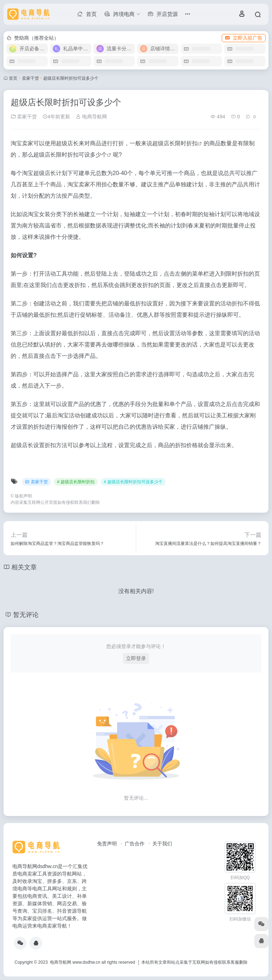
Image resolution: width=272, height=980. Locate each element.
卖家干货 (30, 78)
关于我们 (162, 844)
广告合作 (135, 844)
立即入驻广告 (244, 38)
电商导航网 (91, 117)
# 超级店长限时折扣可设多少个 (133, 482)
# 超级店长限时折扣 (76, 482)
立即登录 (136, 658)
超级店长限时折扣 (175, 143)
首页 (13, 78)
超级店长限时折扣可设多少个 (70, 155)
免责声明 (107, 844)
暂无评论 (26, 615)
